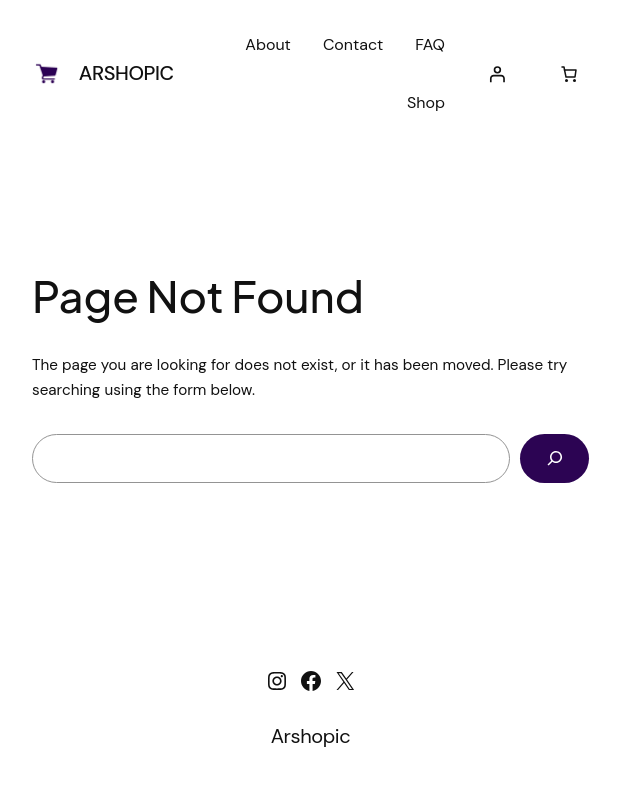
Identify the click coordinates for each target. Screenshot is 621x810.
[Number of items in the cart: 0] (569, 74)
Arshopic (126, 73)
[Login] (497, 74)
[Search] (554, 458)
